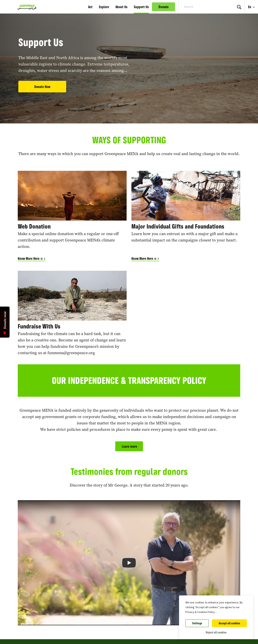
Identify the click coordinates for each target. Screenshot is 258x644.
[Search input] (203, 7)
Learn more (129, 446)
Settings (197, 623)
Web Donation (34, 226)
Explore (104, 7)
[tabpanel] (129, 62)
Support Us (141, 7)
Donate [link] (164, 7)
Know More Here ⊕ (30, 258)
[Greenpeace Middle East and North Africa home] (26, 7)
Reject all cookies (216, 632)
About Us (121, 7)
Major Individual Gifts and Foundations (178, 226)
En (250, 7)
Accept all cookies (229, 623)
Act (90, 7)
